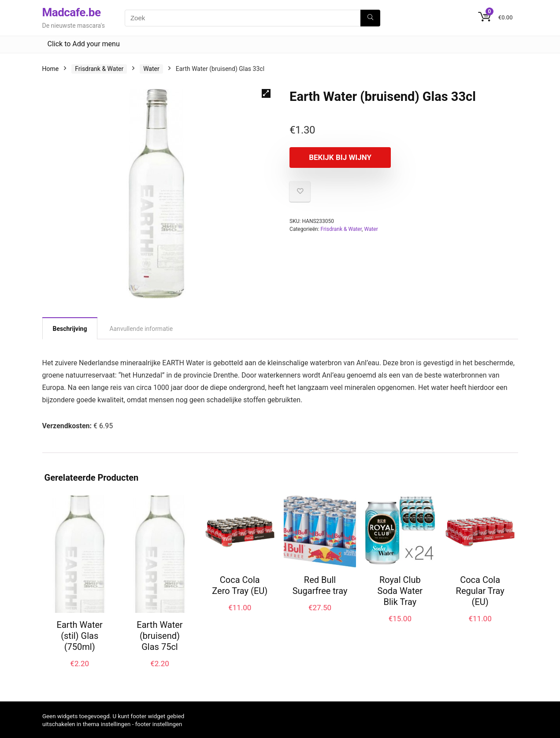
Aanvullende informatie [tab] (141, 329)
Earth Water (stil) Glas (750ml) (80, 636)
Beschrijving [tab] (70, 329)
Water (151, 69)
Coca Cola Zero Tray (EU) (240, 585)
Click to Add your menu (84, 44)
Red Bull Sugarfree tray (320, 585)
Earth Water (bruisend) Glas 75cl (159, 636)
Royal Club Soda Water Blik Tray (400, 591)
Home (51, 69)
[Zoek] (370, 18)
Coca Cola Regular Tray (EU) (480, 591)
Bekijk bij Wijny (340, 157)
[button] (266, 93)
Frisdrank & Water (99, 69)
